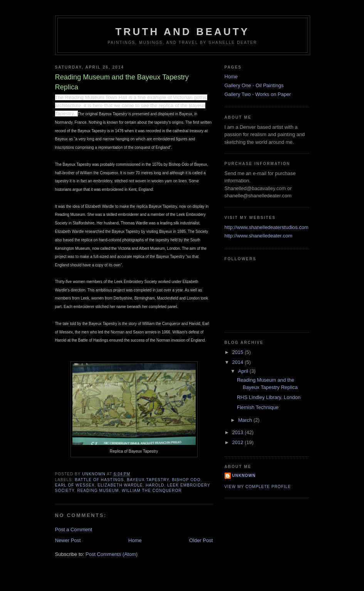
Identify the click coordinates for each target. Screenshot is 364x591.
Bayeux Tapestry (148, 480)
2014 (239, 362)
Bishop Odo (186, 480)
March (246, 420)
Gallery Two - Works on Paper (258, 94)
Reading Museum (98, 491)
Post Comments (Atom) (112, 554)
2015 (239, 352)
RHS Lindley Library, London (269, 397)
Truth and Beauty (183, 32)
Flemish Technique (258, 407)
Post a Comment (74, 530)
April (244, 371)
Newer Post (68, 540)
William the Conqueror (152, 491)
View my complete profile (258, 487)
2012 (239, 442)
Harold (155, 485)
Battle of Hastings (100, 480)
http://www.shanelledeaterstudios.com (267, 227)
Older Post (201, 540)
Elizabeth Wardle (120, 485)
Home (135, 540)
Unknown (244, 476)
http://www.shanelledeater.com (258, 236)
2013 (239, 432)
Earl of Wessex (75, 485)
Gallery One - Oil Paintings (254, 85)
